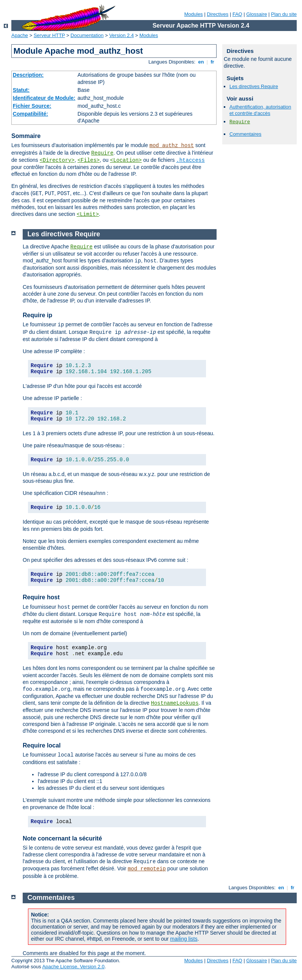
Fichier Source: (32, 106)
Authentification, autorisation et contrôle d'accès (260, 110)
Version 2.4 (122, 35)
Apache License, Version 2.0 (74, 967)
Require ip (37, 315)
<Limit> (88, 214)
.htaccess (190, 160)
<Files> (89, 160)
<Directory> (57, 160)
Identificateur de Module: (44, 98)
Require (102, 153)
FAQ (237, 14)
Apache (20, 35)
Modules (193, 14)
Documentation (87, 35)
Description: (28, 75)
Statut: (21, 90)
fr (213, 62)
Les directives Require (254, 86)
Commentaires (245, 134)
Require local (42, 745)
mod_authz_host (172, 146)
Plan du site (284, 14)
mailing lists (184, 939)
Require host (41, 597)
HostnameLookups (175, 703)
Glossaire (257, 14)
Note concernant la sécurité (62, 838)
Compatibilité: (30, 114)
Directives (218, 14)
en (201, 62)
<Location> (126, 160)
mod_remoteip (147, 869)
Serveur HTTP (49, 35)
